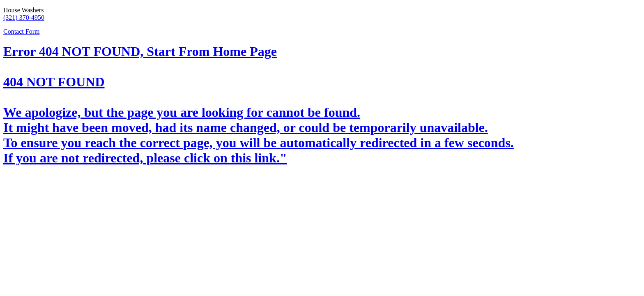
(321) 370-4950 (24, 17)
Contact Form (21, 31)
